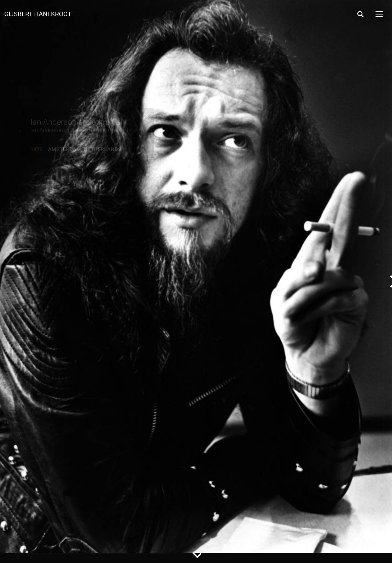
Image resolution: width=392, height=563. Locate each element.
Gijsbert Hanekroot (38, 14)
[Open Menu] (379, 14)
